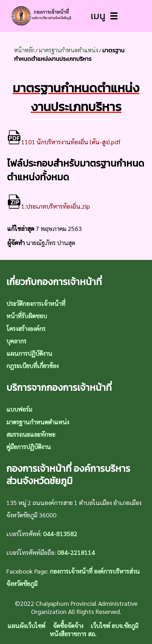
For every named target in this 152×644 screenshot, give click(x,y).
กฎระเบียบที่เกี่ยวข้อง (32, 365)
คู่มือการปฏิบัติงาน (29, 446)
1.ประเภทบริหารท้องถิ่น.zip (48, 206)
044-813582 (60, 533)
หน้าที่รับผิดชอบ (27, 316)
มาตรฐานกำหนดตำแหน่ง (68, 50)
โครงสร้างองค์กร (26, 328)
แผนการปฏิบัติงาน (29, 353)
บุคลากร (16, 341)
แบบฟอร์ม (19, 409)
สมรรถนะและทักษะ (31, 434)
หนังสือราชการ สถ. (73, 634)
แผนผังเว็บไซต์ (26, 625)
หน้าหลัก (24, 50)
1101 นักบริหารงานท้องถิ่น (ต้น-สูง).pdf (64, 142)
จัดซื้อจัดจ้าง (68, 625)
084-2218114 (76, 552)
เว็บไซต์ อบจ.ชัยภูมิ (114, 625)
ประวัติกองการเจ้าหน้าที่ (36, 303)
